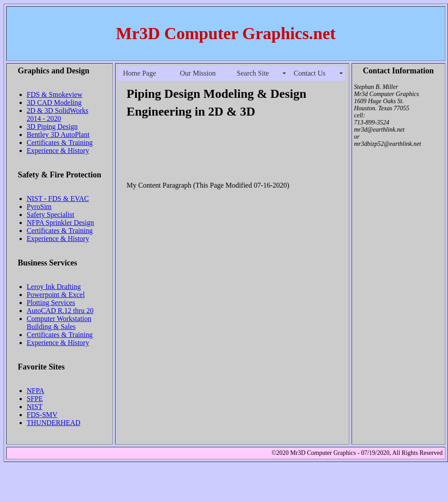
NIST (35, 407)
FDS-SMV (42, 415)
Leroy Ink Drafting (54, 287)
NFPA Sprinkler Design (60, 223)
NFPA (35, 391)
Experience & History (58, 151)
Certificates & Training (60, 143)
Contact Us (310, 73)
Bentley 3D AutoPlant (58, 135)
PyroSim (39, 207)
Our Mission (198, 73)
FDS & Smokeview (54, 94)
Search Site (253, 73)
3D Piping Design (52, 127)
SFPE (35, 399)
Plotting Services (51, 303)
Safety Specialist (50, 215)
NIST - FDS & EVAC (58, 199)
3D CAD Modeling (54, 102)
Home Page (140, 73)
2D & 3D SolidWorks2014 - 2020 (58, 114)
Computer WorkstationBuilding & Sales (59, 323)
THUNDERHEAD (54, 423)
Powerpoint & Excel (56, 295)
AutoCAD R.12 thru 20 (60, 311)
